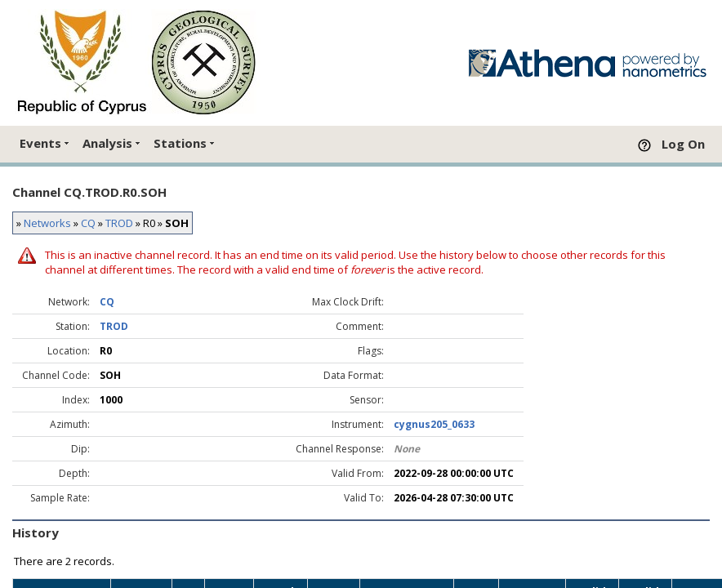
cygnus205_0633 (434, 424)
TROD (119, 223)
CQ (88, 223)
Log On (683, 144)
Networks (47, 223)
